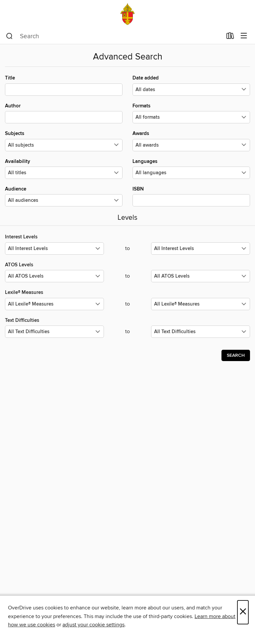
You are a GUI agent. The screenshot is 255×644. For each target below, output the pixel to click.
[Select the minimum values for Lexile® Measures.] (54, 304)
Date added (191, 85)
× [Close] (243, 612)
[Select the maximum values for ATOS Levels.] (201, 276)
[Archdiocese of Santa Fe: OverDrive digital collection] (127, 14)
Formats (191, 113)
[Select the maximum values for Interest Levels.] (201, 249)
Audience (64, 196)
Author (64, 113)
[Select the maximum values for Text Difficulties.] (201, 332)
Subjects (64, 141)
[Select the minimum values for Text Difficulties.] (54, 332)
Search (236, 355)
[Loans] (230, 37)
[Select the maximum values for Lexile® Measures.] (201, 304)
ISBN (191, 196)
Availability (64, 169)
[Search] (9, 36)
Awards (191, 141)
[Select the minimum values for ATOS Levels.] (54, 276)
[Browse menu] (244, 36)
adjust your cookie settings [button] (93, 625)
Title (64, 85)
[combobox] (114, 36)
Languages (191, 169)
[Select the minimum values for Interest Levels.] (54, 249)
